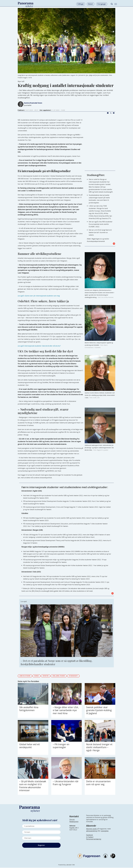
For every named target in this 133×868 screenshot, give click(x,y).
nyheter (50, 676)
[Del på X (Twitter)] (111, 113)
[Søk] (112, 4)
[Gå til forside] (26, 3)
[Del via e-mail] (114, 113)
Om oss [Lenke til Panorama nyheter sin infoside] (72, 820)
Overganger (102, 4)
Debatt (91, 4)
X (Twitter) (90, 838)
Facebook (89, 835)
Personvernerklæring (94, 840)
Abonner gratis (91, 829)
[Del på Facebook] (108, 113)
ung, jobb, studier (65, 676)
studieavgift (82, 676)
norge (39, 676)
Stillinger (81, 4)
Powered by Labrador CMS (66, 865)
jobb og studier (26, 676)
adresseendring (92, 831)
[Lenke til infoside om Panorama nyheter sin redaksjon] (74, 823)
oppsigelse (105, 831)
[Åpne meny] (116, 4)
